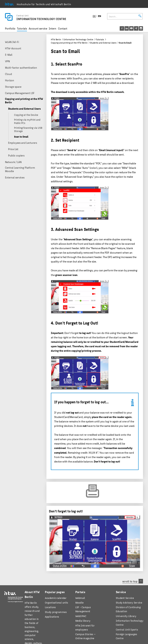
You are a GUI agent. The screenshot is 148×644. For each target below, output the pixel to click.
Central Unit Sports (127, 629)
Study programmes (56, 612)
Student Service (125, 598)
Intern (53, 28)
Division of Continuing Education (128, 609)
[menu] (134, 28)
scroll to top (133, 581)
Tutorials (22, 28)
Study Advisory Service (129, 602)
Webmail (80, 598)
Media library (83, 621)
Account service (38, 28)
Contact (63, 28)
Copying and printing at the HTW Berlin (69, 43)
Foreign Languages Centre (127, 636)
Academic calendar (56, 598)
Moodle (80, 602)
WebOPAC (81, 616)
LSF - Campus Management (83, 609)
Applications (52, 617)
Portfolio (10, 28)
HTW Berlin (56, 39)
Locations (50, 607)
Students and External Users (103, 43)
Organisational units (57, 602)
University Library (126, 616)
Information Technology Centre (78, 39)
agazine (85, 636)
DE (94, 16)
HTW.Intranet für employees (85, 627)
